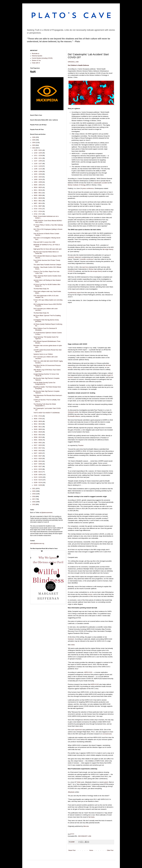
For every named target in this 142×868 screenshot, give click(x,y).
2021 (34, 489)
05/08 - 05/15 (38, 437)
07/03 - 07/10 (38, 416)
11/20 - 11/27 (38, 164)
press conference (88, 188)
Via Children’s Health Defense (78, 65)
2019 (34, 494)
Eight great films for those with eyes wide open (48, 249)
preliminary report (75, 293)
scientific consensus (87, 259)
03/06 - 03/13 (38, 461)
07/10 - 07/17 (38, 214)
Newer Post (72, 850)
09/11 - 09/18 (38, 190)
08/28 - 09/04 (38, 195)
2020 (34, 491)
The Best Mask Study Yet (41, 289)
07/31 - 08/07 (38, 206)
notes (73, 645)
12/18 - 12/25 (38, 153)
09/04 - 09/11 (38, 193)
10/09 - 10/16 (38, 179)
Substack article (73, 412)
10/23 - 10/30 (38, 174)
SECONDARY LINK (85, 836)
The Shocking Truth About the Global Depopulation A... (45, 405)
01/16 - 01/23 (38, 480)
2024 (34, 143)
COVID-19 (71, 271)
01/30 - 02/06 (38, 475)
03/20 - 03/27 (38, 456)
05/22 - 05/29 (38, 432)
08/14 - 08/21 (38, 201)
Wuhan (91, 269)
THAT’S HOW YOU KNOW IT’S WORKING (47, 413)
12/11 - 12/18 (38, 156)
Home (91, 850)
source (90, 594)
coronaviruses (107, 734)
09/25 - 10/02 (38, 185)
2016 (34, 502)
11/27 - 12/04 (38, 161)
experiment (78, 730)
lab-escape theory (96, 271)
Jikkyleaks (71, 792)
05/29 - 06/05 (38, 429)
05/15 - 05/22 (38, 435)
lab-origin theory (108, 249)
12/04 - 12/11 (38, 158)
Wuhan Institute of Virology (77, 185)
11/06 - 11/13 (38, 169)
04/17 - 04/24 (38, 445)
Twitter (79, 782)
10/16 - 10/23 (38, 177)
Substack (71, 639)
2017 (34, 499)
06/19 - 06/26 (38, 421)
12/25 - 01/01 (38, 150)
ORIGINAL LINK (73, 62)
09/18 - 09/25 (38, 187)
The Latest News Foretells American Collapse (47, 265)
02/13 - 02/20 (38, 469)
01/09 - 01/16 (38, 483)
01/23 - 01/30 (38, 477)
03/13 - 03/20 (38, 459)
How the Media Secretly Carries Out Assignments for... (44, 383)
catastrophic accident (101, 183)
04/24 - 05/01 (38, 443)
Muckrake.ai (36, 54)
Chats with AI (36, 63)
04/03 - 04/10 (38, 451)
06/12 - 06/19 (38, 424)
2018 (34, 497)
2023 (34, 145)
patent (106, 782)
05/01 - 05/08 (38, 440)
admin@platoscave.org (37, 543)
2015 (34, 504)
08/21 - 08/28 (38, 198)
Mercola (86, 826)
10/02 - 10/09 (38, 182)
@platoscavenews (47, 513)
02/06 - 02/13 (38, 472)
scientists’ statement (75, 257)
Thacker (81, 445)
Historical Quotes (37, 56)
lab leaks (92, 817)
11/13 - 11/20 (38, 166)
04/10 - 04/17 (38, 448)
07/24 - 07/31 (38, 209)
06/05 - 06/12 (38, 427)
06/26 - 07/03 (38, 419)
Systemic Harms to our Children (43, 354)
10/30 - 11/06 (38, 172)
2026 (34, 137)
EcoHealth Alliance (74, 416)
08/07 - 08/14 (38, 203)
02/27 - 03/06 (38, 464)
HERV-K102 (88, 672)
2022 (34, 148)
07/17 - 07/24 (38, 211)
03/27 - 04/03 (38, 453)
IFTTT (72, 834)
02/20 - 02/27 (38, 467)
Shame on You (36, 60)
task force (85, 267)
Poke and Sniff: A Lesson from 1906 (44, 242)
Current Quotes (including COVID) (42, 58)
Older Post (110, 850)
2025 (34, 140)
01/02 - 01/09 (38, 485)
